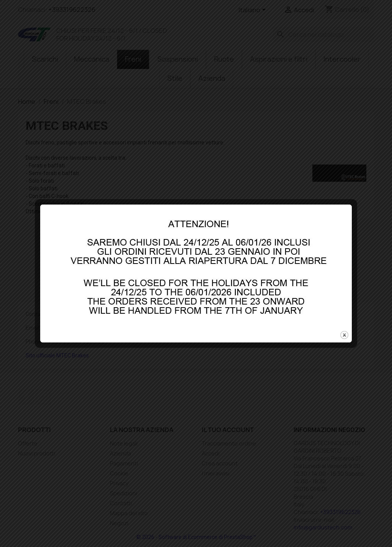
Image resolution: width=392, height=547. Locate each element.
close (344, 324)
